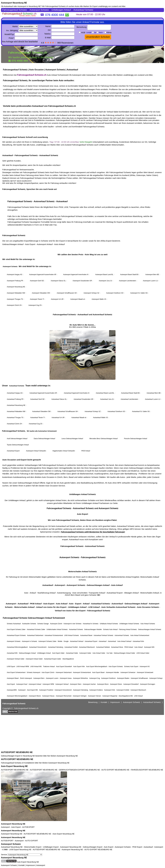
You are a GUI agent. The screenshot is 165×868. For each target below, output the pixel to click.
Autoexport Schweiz (11, 844)
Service (22, 855)
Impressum (30, 865)
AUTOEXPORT (28, 827)
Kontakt (21, 865)
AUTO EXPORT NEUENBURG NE (17, 759)
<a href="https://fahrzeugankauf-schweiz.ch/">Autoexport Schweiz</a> (82, 379)
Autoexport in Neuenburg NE (29, 6)
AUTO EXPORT (32, 841)
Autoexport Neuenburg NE (14, 3)
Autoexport (5, 827)
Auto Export (16, 827)
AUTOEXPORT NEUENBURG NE (17, 752)
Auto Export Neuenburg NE (14, 766)
